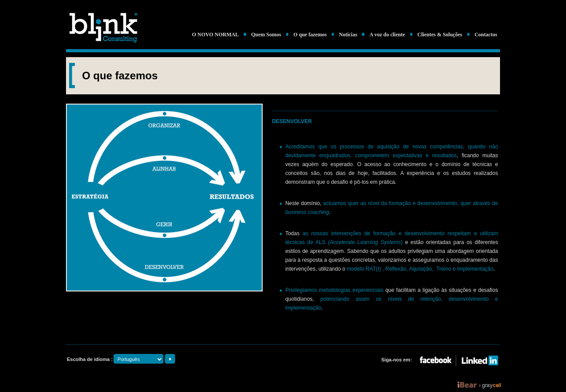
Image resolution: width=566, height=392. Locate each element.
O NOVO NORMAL (215, 35)
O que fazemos (310, 35)
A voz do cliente (387, 35)
